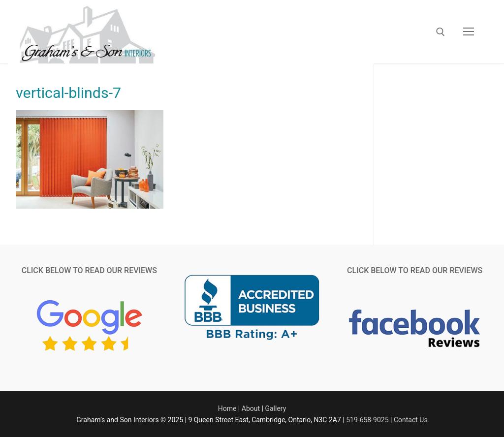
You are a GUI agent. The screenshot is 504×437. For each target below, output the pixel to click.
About (251, 408)
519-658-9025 (367, 420)
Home (227, 408)
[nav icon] (469, 32)
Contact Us (411, 420)
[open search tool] (441, 32)
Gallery (275, 408)
